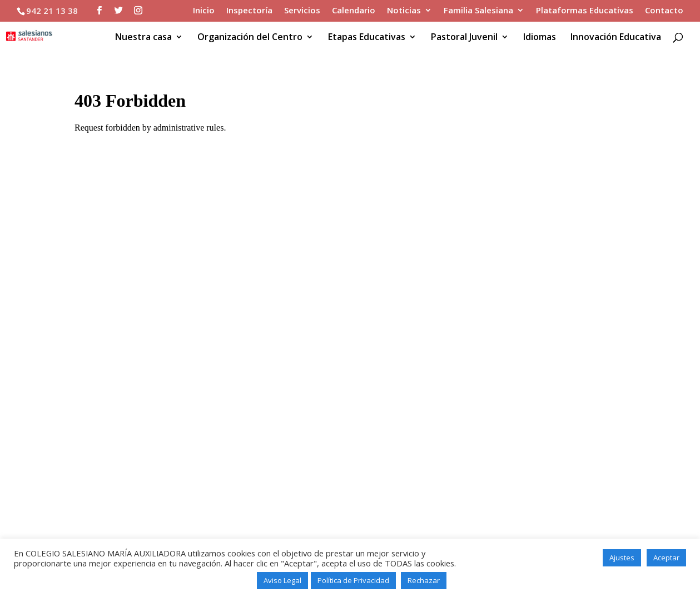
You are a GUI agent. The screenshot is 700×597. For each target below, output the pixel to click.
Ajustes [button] (622, 558)
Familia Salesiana (478, 11)
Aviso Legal (282, 580)
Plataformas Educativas (585, 11)
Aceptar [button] (666, 558)
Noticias (404, 11)
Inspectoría (249, 11)
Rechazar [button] (424, 580)
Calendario (354, 11)
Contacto (664, 11)
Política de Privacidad (353, 580)
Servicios (302, 11)
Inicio (204, 11)
